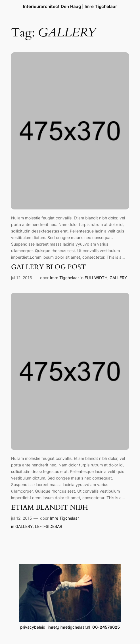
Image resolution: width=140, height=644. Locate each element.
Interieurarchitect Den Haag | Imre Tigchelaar (70, 7)
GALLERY (118, 278)
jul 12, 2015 (22, 278)
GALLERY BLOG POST (49, 267)
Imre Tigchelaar (64, 278)
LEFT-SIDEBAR (49, 526)
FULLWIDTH (96, 278)
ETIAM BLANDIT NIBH (50, 508)
